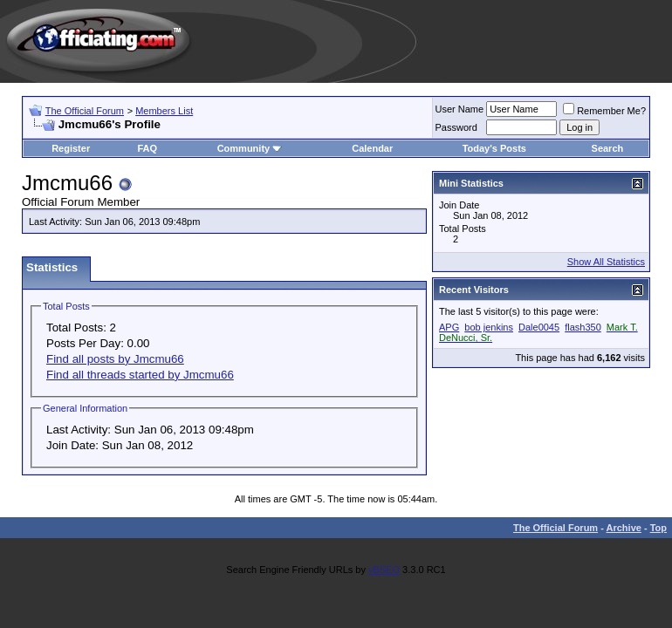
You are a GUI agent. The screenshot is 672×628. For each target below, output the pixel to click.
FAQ (147, 148)
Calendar (372, 148)
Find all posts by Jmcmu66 (115, 359)
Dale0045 (539, 327)
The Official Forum (85, 111)
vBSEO (384, 570)
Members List (164, 111)
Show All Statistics (606, 262)
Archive (624, 528)
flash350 (583, 327)
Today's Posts (494, 148)
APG (449, 327)
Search (608, 148)
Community (250, 148)
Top (658, 528)
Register (71, 148)
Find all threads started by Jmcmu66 (140, 375)
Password (456, 127)
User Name (460, 109)
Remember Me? (604, 111)
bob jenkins (489, 327)
